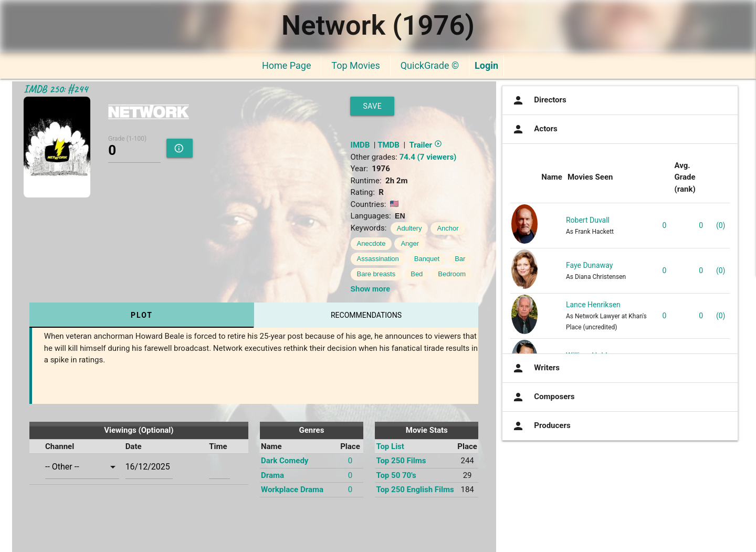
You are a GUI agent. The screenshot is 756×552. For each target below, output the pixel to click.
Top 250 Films (401, 461)
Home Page (286, 65)
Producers (540, 426)
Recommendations (366, 315)
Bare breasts (376, 274)
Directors (538, 100)
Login (486, 65)
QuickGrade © (430, 65)
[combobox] (82, 467)
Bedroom (452, 274)
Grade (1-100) (127, 138)
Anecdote (371, 243)
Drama (272, 475)
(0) (721, 225)
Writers (535, 368)
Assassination (378, 259)
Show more (370, 289)
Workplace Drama (292, 489)
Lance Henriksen (593, 305)
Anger (410, 243)
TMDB (388, 145)
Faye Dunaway (589, 265)
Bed (417, 274)
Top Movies (355, 65)
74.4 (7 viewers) (428, 157)
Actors (534, 129)
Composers (542, 397)
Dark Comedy (285, 461)
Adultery (409, 228)
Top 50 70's (396, 475)
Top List (390, 446)
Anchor (448, 228)
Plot (142, 315)
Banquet (427, 259)
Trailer (425, 145)
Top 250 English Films (415, 489)
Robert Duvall (588, 220)
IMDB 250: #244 (56, 89)
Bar (460, 259)
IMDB (360, 145)
